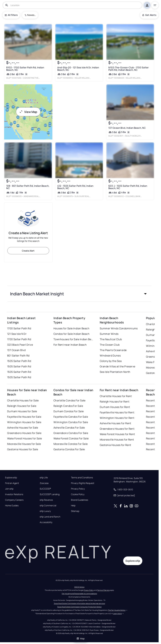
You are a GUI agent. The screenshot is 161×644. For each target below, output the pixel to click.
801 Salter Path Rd (18, 356)
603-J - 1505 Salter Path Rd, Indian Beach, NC (128, 187)
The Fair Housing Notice (117, 610)
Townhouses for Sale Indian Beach (73, 339)
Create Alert (28, 251)
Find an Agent (12, 483)
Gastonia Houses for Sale (23, 449)
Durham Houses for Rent (115, 407)
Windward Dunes (110, 356)
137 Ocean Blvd (16, 350)
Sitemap (75, 511)
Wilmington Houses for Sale (24, 422)
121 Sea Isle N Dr (17, 334)
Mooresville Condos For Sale (71, 444)
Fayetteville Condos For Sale (71, 417)
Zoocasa (44, 483)
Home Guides (12, 506)
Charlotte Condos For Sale (69, 400)
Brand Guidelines (80, 500)
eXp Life (44, 478)
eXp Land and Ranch (50, 517)
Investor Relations (14, 494)
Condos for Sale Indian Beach (71, 334)
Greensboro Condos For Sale (71, 433)
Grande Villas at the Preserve (118, 366)
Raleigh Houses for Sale (22, 406)
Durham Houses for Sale (22, 411)
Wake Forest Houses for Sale (25, 438)
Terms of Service (103, 590)
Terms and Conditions (82, 478)
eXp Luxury (45, 511)
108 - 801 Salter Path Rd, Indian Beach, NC (28, 187)
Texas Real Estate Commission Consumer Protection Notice (79, 607)
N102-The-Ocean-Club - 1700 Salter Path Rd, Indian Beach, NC (129, 69)
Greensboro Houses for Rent (117, 429)
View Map (28, 112)
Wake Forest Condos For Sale (71, 438)
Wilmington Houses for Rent (117, 418)
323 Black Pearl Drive (20, 345)
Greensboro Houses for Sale (24, 433)
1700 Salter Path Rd (19, 328)
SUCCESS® (45, 489)
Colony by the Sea (111, 361)
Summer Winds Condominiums (119, 328)
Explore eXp (11, 478)
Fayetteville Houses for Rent (117, 412)
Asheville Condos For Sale (69, 428)
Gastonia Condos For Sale (69, 449)
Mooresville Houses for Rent (117, 440)
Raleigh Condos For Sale (68, 406)
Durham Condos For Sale (69, 411)
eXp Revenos (46, 500)
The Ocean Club (110, 345)
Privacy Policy (78, 489)
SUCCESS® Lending (50, 494)
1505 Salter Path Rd (19, 361)
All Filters (11, 15)
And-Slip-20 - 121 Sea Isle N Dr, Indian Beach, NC (78, 69)
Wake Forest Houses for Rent (117, 434)
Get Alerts (149, 15)
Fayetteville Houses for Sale (24, 417)
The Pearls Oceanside (113, 350)
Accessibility (46, 522)
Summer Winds (109, 334)
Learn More (117, 613)
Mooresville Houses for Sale (24, 444)
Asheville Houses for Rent (115, 423)
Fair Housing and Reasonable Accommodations (79, 594)
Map (81, 638)
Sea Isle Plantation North (115, 372)
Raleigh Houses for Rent (114, 402)
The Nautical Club (111, 339)
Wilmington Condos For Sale (71, 422)
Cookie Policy (78, 494)
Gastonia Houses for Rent (115, 445)
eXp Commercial (48, 506)
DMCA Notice (79, 587)
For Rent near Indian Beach (70, 345)
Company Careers (14, 500)
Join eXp (9, 489)
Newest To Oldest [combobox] (31, 15)
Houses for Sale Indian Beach (71, 328)
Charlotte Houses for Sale (23, 400)
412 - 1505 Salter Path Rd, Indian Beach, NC (75, 187)
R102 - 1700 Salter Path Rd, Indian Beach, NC (25, 69)
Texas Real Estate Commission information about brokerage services (79, 603)
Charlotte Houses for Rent (116, 396)
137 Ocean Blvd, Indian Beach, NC (127, 128)
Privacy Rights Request (83, 483)
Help (73, 506)
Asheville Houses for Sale (23, 428)
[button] (79, 294)
